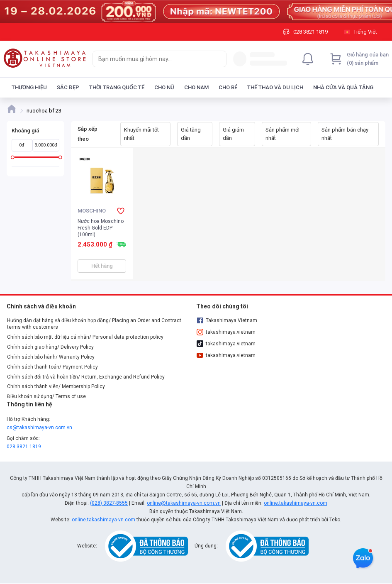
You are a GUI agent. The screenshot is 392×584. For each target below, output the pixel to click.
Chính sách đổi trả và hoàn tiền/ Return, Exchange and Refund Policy (86, 377)
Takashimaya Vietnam (227, 320)
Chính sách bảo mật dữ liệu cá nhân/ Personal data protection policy (85, 337)
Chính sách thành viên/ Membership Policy (56, 386)
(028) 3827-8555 (109, 503)
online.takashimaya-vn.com (296, 503)
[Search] (218, 59)
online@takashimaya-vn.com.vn (184, 503)
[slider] (13, 157)
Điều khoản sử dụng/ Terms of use (46, 396)
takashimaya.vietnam (226, 332)
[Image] (196, 12)
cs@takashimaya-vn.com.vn (39, 428)
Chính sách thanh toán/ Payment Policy (52, 367)
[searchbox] (152, 59)
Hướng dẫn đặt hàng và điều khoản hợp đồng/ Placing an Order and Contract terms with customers (94, 324)
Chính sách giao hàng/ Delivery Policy (50, 347)
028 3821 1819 (24, 447)
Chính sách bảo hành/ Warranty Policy (51, 357)
